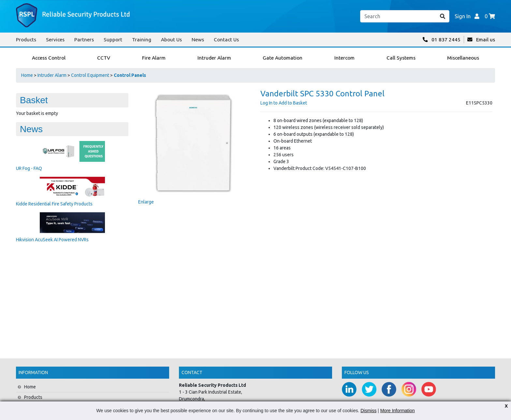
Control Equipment (90, 75)
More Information (398, 411)
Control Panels (130, 75)
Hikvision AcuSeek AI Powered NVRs (52, 240)
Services (55, 40)
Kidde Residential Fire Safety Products (54, 204)
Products (26, 40)
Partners (84, 40)
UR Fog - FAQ (29, 168)
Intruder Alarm (52, 75)
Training (142, 40)
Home (27, 75)
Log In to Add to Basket (284, 103)
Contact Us (226, 40)
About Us (171, 40)
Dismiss (368, 411)
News (198, 40)
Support (113, 40)
